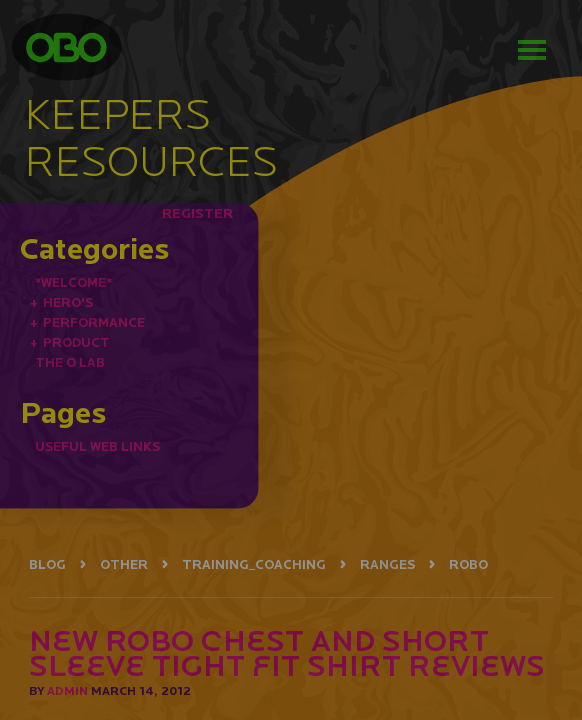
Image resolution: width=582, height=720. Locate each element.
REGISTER (197, 213)
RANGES (387, 564)
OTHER (124, 564)
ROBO (468, 564)
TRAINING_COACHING (254, 564)
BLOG (47, 564)
